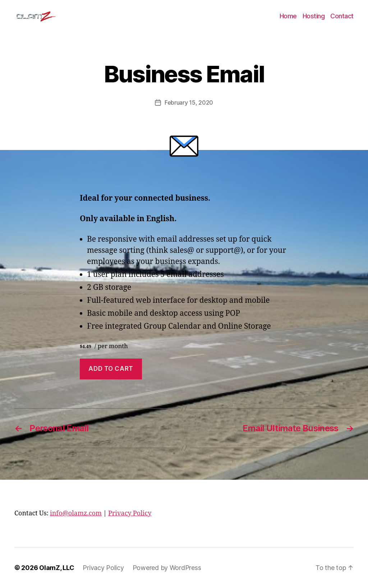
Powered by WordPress (167, 568)
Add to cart (111, 369)
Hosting (314, 16)
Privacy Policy (130, 513)
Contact (342, 16)
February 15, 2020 (189, 102)
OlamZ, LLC (57, 568)
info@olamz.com (76, 513)
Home (288, 16)
